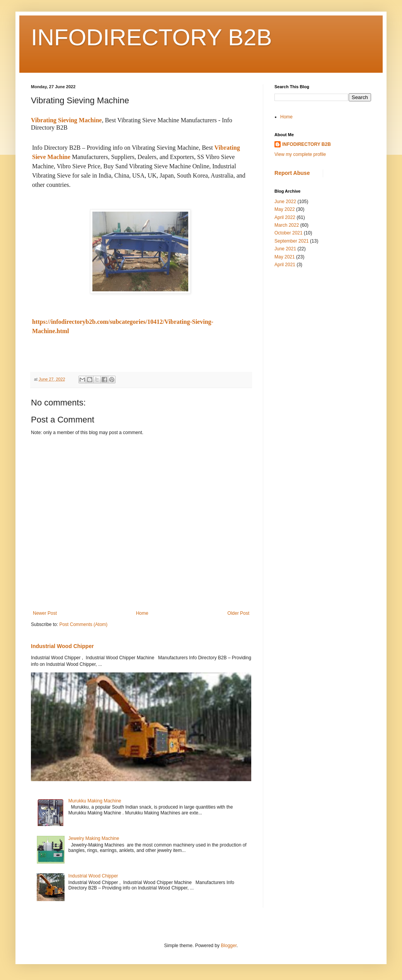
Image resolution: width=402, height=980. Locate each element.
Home (142, 613)
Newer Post (45, 613)
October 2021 (289, 233)
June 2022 (285, 202)
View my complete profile (300, 154)
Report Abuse (292, 173)
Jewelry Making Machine (94, 838)
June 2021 (285, 249)
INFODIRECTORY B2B (152, 37)
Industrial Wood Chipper (62, 646)
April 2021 (285, 265)
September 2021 (292, 241)
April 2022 (285, 217)
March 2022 (287, 225)
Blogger (229, 946)
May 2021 (285, 257)
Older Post (238, 613)
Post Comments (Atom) (83, 624)
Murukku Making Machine (95, 801)
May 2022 (285, 209)
